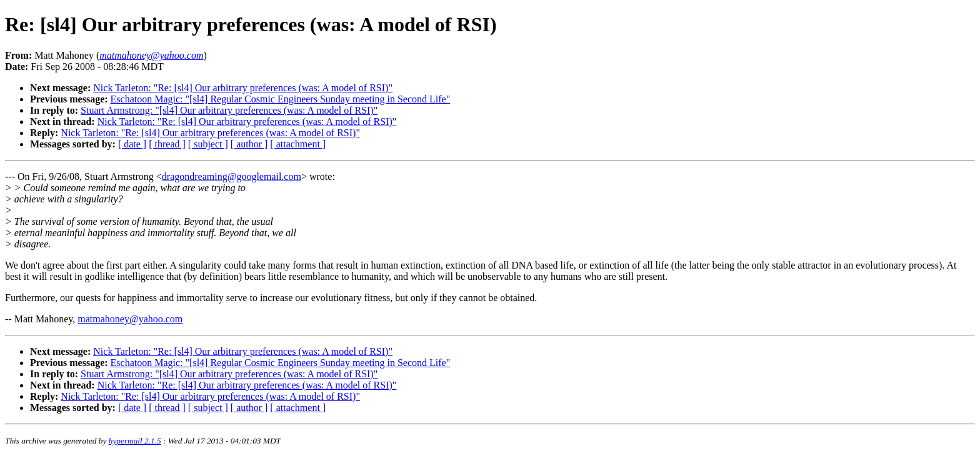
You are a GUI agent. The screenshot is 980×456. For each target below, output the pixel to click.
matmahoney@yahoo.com (130, 319)
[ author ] (249, 144)
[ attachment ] (298, 144)
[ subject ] (208, 144)
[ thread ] (167, 144)
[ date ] (132, 144)
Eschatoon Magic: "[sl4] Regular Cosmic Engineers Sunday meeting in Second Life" (281, 99)
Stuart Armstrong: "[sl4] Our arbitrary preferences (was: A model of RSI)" (229, 110)
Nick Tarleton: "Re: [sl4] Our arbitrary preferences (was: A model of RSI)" (243, 88)
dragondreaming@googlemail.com (232, 176)
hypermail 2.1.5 (135, 441)
